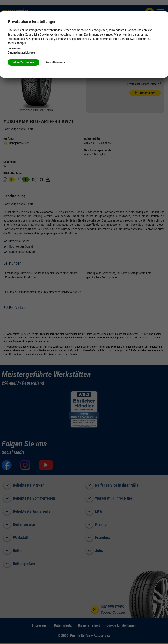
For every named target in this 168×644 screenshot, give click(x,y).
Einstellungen (55, 62)
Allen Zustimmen (24, 62)
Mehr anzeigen (18, 43)
